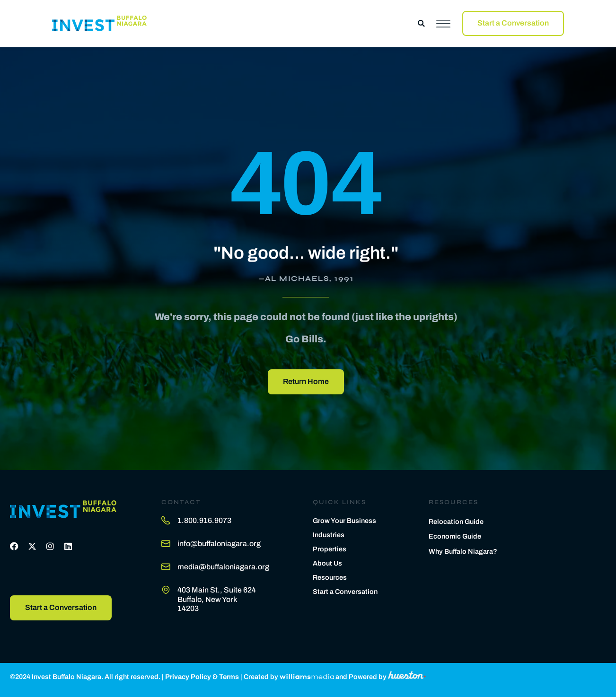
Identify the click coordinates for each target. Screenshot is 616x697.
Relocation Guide (456, 522)
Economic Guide (455, 536)
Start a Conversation (345, 592)
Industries (329, 535)
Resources (330, 577)
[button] (421, 23)
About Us (327, 563)
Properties (330, 549)
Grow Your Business (344, 521)
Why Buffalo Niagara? (463, 551)
